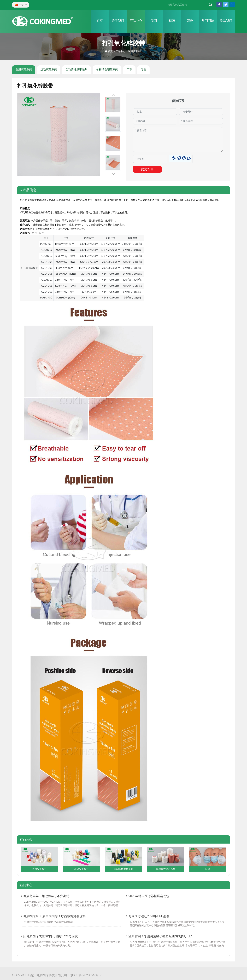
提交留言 (147, 169)
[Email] (201, 112)
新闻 (154, 21)
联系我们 (226, 21)
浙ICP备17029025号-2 (86, 975)
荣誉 (190, 21)
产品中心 (136, 21)
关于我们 (118, 21)
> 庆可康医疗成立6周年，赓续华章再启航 (49, 936)
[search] (211, 5)
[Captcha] (150, 159)
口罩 (129, 69)
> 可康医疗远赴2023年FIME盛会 (148, 916)
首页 (100, 21)
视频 (172, 21)
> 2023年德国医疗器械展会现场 (148, 896)
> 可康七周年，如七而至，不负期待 (45, 896)
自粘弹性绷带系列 (77, 69)
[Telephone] (201, 121)
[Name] (155, 112)
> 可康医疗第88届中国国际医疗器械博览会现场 (53, 916)
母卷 (143, 69)
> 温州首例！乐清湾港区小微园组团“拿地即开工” (159, 936)
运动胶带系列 (49, 69)
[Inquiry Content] (178, 140)
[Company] (155, 121)
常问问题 (208, 21)
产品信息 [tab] (30, 190)
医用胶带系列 (24, 69)
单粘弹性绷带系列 (107, 69)
